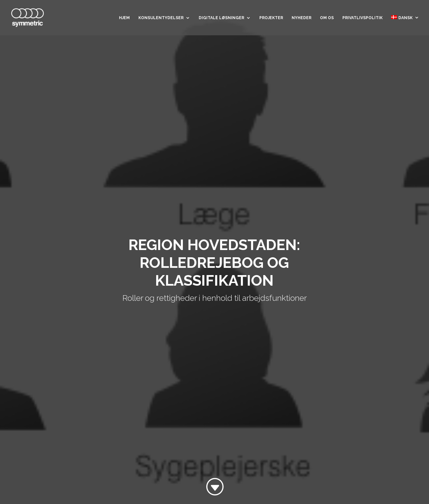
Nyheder (301, 18)
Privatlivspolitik (362, 18)
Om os (327, 18)
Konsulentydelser (161, 18)
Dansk (402, 18)
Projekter (271, 18)
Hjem (124, 18)
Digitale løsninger (221, 18)
